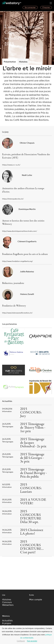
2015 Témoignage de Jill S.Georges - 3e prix (32, 458)
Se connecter (30, 7)
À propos (7, 623)
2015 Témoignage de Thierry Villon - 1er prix (33, 428)
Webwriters (8, 605)
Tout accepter (32, 641)
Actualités (7, 620)
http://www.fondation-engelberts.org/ (17, 261)
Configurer (21, 641)
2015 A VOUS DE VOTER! (33, 502)
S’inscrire (46, 7)
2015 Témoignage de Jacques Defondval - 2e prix (33, 443)
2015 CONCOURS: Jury (31, 412)
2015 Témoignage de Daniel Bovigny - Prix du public (33, 473)
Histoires (23, 62)
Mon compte (36, 599)
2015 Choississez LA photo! (32, 532)
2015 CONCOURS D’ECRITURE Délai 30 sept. (31, 517)
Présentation (10, 62)
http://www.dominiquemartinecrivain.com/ (20, 231)
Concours (7, 602)
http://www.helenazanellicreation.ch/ (17, 313)
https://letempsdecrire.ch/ (13, 199)
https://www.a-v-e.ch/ (11, 165)
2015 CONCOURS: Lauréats (31, 488)
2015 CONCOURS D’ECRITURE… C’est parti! (32, 547)
